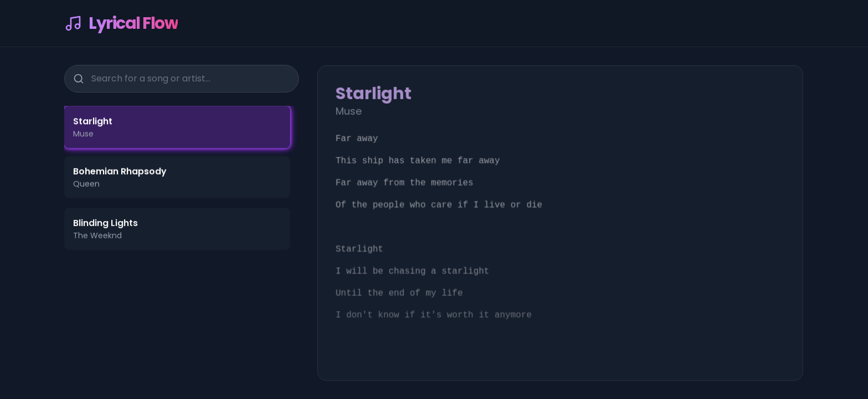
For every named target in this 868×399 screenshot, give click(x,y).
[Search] (79, 78)
